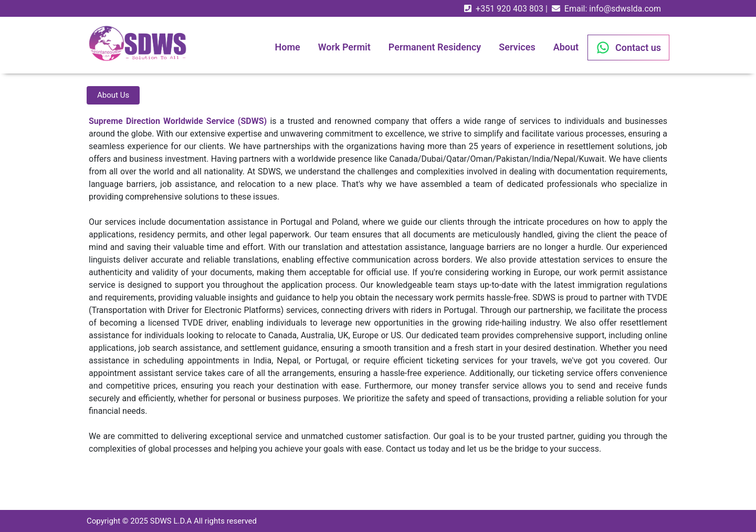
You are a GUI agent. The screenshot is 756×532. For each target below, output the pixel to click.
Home (287, 47)
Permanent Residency (435, 47)
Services (517, 47)
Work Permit (344, 47)
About (566, 47)
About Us (113, 95)
